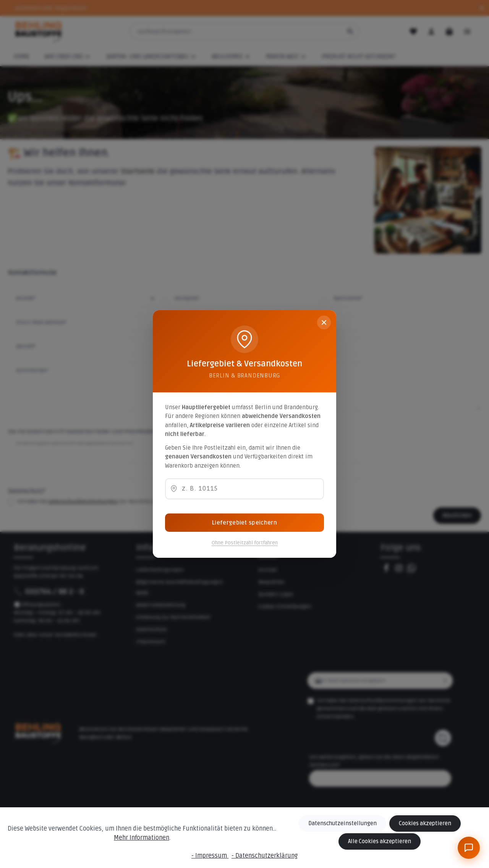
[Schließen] (324, 322)
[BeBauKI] (469, 848)
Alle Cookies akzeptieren (380, 841)
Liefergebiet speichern (244, 523)
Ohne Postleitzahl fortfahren (245, 543)
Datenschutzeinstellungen (343, 823)
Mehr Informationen (142, 838)
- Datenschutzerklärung (265, 856)
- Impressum (210, 856)
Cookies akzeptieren (425, 823)
